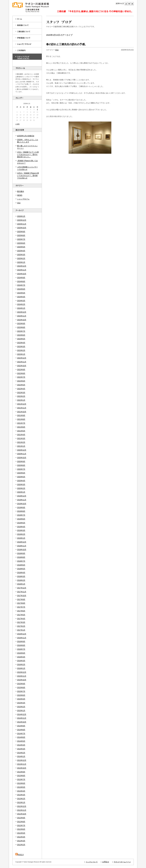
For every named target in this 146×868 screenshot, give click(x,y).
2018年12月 (22, 542)
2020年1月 (21, 492)
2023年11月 (22, 316)
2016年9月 (21, 642)
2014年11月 (22, 718)
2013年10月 (22, 768)
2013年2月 (21, 799)
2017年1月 (21, 630)
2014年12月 (22, 714)
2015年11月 (22, 676)
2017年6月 (21, 611)
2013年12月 (22, 760)
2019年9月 (21, 508)
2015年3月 (21, 703)
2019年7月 (21, 515)
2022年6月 (21, 381)
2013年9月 (21, 772)
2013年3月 (21, 795)
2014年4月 (21, 745)
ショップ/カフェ (23, 199)
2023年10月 (22, 320)
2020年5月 (21, 477)
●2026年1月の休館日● (26, 136)
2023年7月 (21, 331)
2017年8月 (21, 603)
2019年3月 (21, 530)
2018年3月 (21, 576)
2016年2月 (21, 665)
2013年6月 (21, 783)
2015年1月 (21, 711)
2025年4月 (21, 251)
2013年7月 (21, 779)
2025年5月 (21, 247)
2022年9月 (21, 370)
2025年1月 (21, 262)
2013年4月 (21, 791)
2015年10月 (22, 680)
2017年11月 (22, 592)
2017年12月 (22, 588)
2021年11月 (22, 408)
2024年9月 (21, 278)
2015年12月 (22, 672)
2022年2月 (21, 396)
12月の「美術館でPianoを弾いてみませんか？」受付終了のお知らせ (28, 176)
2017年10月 (22, 596)
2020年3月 (21, 485)
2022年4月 (21, 389)
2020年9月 (21, 462)
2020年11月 (22, 454)
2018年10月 (22, 550)
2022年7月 (21, 377)
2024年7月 (21, 285)
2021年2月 (21, 442)
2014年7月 (21, 734)
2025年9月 (21, 232)
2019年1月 (21, 538)
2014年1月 (21, 756)
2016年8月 (21, 645)
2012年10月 (22, 814)
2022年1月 (21, 400)
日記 (19, 203)
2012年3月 (21, 841)
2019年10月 (22, 504)
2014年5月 (21, 741)
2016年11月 (22, 638)
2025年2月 (21, 258)
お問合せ (106, 862)
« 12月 (17, 124)
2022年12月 (22, 358)
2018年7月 (21, 561)
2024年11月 (22, 270)
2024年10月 (22, 274)
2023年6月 (21, 335)
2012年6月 (21, 829)
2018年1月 (21, 584)
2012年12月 (22, 806)
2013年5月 (21, 787)
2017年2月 (21, 626)
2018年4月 (21, 573)
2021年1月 (21, 446)
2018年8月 (21, 557)
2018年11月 (22, 546)
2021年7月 (21, 423)
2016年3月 (21, 661)
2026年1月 (21, 216)
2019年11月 (22, 500)
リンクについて (92, 862)
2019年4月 (21, 527)
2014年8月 (21, 730)
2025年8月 (21, 235)
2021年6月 (21, 427)
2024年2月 (21, 304)
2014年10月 (22, 722)
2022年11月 (22, 362)
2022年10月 (22, 366)
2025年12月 (22, 220)
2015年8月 (21, 688)
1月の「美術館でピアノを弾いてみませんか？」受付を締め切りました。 (28, 155)
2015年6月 (21, 695)
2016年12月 (22, 634)
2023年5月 (21, 339)
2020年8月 (21, 465)
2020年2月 (21, 488)
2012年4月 (21, 837)
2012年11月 (22, 810)
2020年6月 (21, 473)
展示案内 (21, 191)
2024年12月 (22, 266)
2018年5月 (21, 569)
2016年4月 (21, 657)
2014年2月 (21, 753)
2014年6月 (21, 737)
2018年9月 (21, 553)
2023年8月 (21, 327)
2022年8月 (21, 373)
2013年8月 (21, 776)
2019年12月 (22, 496)
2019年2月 (21, 534)
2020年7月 (21, 469)
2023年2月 (21, 350)
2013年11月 (22, 764)
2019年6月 (21, 519)
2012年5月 (21, 833)
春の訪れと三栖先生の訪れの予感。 (67, 44)
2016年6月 (21, 653)
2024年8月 (21, 282)
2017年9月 (21, 599)
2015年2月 (21, 707)
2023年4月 (21, 343)
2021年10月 (22, 412)
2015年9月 (21, 684)
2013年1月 (21, 803)
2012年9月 (21, 818)
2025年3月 (21, 255)
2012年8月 (21, 822)
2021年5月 (21, 431)
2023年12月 (22, 312)
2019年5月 (21, 523)
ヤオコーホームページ (122, 862)
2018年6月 (21, 565)
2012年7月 (21, 826)
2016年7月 (21, 649)
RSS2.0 (19, 855)
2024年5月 (21, 293)
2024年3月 (21, 301)
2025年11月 (22, 224)
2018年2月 (21, 580)
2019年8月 (21, 511)
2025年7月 (21, 239)
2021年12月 (22, 404)
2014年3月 (21, 749)
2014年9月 (21, 726)
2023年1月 (21, 354)
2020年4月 (21, 481)
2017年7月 (21, 607)
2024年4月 (21, 297)
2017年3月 (21, 622)
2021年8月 (21, 419)
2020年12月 (22, 450)
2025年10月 (22, 228)
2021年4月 (21, 435)
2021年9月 (21, 415)
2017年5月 (21, 615)
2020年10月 (22, 458)
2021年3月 (21, 439)
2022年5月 (21, 385)
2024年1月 (21, 308)
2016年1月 (21, 668)
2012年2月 (21, 845)
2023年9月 (21, 324)
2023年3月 (21, 347)
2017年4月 (21, 619)
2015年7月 (21, 691)
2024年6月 (21, 289)
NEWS (20, 195)
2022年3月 (21, 393)
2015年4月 (21, 699)
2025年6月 (21, 243)
